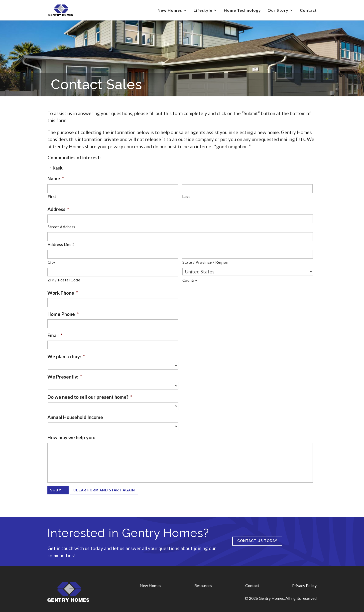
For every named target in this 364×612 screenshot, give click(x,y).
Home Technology (242, 10)
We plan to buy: (66, 356)
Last (186, 197)
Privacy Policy (304, 585)
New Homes (170, 10)
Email (55, 335)
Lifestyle (203, 10)
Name (56, 178)
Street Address (61, 227)
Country (190, 280)
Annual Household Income (75, 417)
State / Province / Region (205, 262)
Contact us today (257, 541)
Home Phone (63, 314)
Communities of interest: (74, 157)
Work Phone (63, 293)
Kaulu (58, 168)
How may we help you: (71, 437)
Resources (203, 585)
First (52, 197)
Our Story (278, 10)
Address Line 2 (61, 244)
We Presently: (65, 377)
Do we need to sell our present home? (90, 397)
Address (58, 209)
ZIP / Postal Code (64, 280)
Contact (308, 10)
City (52, 262)
